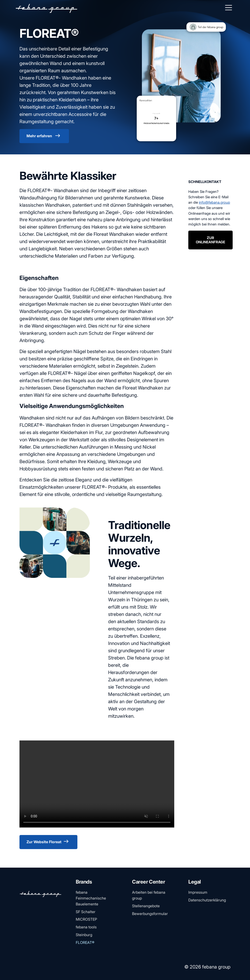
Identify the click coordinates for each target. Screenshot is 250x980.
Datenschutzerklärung (207, 900)
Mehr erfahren (44, 136)
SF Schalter (86, 912)
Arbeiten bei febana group (149, 895)
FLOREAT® (85, 942)
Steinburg (84, 935)
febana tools (86, 927)
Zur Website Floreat (48, 841)
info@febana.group (214, 202)
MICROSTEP (86, 919)
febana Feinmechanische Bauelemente (91, 898)
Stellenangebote (146, 906)
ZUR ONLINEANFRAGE (210, 240)
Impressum (198, 892)
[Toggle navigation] (229, 8)
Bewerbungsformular (150, 914)
